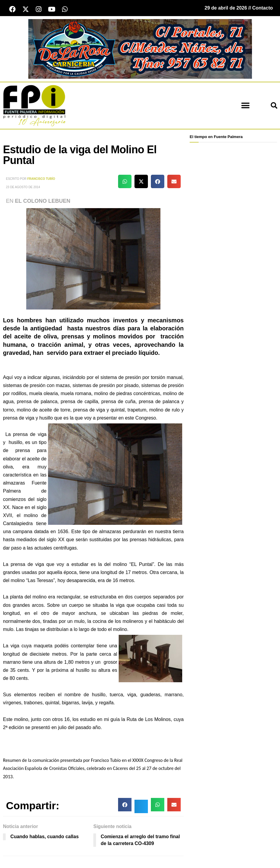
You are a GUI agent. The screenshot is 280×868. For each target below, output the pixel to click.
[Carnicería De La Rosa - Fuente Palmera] (140, 48)
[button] (245, 106)
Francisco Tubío (41, 179)
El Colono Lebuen (43, 201)
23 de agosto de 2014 (23, 187)
